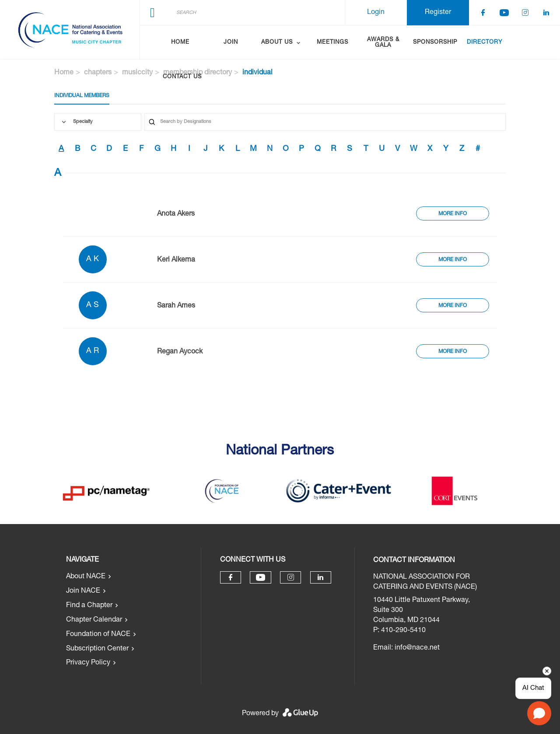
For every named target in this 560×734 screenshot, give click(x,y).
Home (180, 43)
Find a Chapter (89, 606)
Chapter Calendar (94, 620)
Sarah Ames (176, 306)
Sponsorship (435, 43)
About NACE (86, 577)
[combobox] (98, 122)
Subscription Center (97, 649)
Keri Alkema (176, 260)
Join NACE (83, 591)
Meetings (332, 43)
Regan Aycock (180, 352)
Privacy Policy (88, 663)
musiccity (137, 73)
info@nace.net (417, 648)
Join (231, 43)
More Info (453, 214)
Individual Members (82, 96)
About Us (277, 43)
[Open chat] (539, 713)
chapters (98, 73)
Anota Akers (176, 214)
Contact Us (182, 77)
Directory (485, 43)
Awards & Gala (383, 43)
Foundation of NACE (98, 635)
